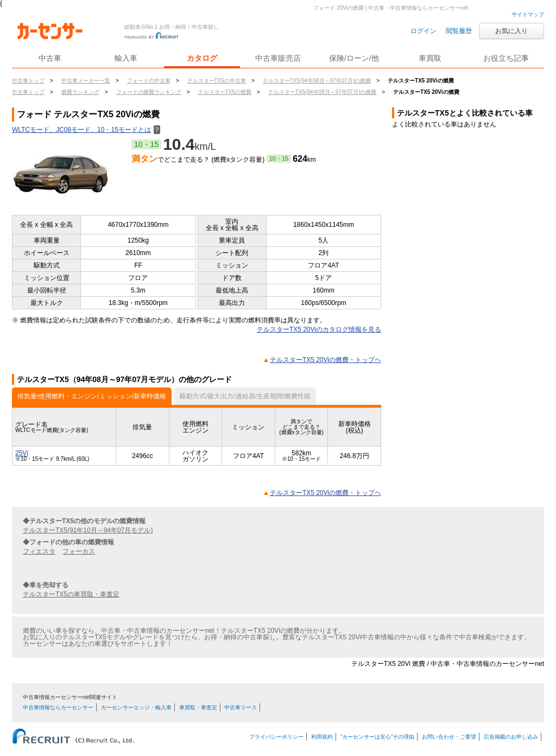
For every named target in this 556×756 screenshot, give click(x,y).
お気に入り (511, 31)
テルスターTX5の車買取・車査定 (71, 594)
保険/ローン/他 (354, 58)
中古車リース (241, 707)
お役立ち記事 (506, 58)
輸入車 (126, 58)
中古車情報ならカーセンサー (58, 707)
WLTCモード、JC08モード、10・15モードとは (86, 130)
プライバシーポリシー (276, 737)
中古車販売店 (278, 58)
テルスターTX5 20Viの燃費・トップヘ (326, 360)
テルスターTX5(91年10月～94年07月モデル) (88, 530)
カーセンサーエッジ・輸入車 (136, 707)
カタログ (202, 58)
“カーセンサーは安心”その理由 (378, 737)
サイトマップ (528, 14)
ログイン (424, 31)
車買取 (430, 58)
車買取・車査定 (198, 707)
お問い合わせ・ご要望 (449, 737)
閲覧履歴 (459, 31)
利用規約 (322, 737)
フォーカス (79, 551)
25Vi (22, 453)
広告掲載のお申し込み (511, 737)
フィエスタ (39, 551)
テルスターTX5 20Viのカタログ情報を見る (319, 329)
